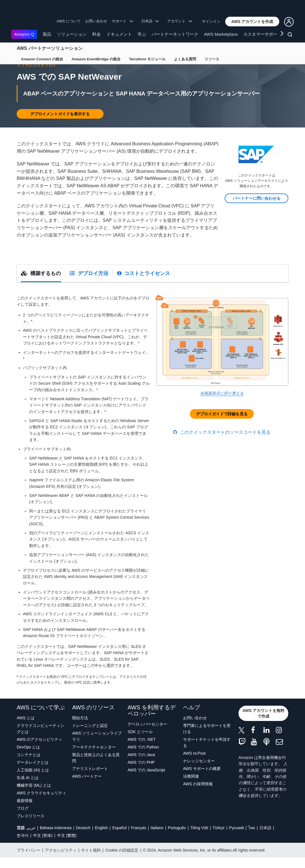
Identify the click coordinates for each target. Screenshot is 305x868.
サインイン (211, 21)
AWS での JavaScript (146, 780)
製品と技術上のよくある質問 (96, 768)
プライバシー (29, 861)
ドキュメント (119, 34)
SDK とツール (140, 742)
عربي (31, 838)
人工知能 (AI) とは (33, 780)
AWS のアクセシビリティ (39, 750)
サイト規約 (91, 861)
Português (177, 838)
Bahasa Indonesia (56, 838)
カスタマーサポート (262, 34)
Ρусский (237, 838)
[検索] (291, 35)
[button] (252, 22)
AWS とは (26, 728)
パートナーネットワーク (175, 34)
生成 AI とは (28, 788)
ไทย (252, 838)
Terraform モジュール (147, 59)
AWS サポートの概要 (202, 779)
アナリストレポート (90, 779)
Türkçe (219, 838)
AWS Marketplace (221, 34)
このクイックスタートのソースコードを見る (222, 443)
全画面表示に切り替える (222, 404)
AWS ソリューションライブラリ (97, 747)
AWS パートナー (87, 787)
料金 (96, 34)
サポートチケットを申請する (207, 753)
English (101, 838)
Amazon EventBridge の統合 (96, 59)
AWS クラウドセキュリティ (41, 803)
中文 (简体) (43, 846)
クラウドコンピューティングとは (40, 739)
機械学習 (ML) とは (34, 796)
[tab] (41, 284)
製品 (47, 34)
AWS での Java (141, 765)
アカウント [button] (180, 21)
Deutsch (83, 838)
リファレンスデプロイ (36, 76)
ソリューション (72, 34)
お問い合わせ (96, 21)
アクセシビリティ (61, 861)
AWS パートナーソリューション (50, 48)
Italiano (157, 838)
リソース (212, 59)
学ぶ (142, 34)
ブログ (23, 819)
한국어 (23, 846)
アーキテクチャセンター (94, 758)
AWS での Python (143, 758)
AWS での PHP (141, 773)
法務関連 (191, 787)
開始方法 (80, 728)
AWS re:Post (194, 764)
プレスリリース (31, 826)
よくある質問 (185, 59)
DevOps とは (28, 758)
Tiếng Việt (199, 838)
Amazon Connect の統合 (42, 59)
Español (120, 838)
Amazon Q (24, 34)
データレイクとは (33, 773)
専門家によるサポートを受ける (207, 739)
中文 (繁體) (67, 846)
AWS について (69, 21)
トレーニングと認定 (90, 736)
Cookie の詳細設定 (122, 861)
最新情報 (25, 811)
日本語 (265, 838)
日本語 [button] (150, 21)
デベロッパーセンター (147, 735)
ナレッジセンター (199, 771)
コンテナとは (29, 765)
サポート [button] (122, 21)
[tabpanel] (152, 501)
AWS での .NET (142, 750)
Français (139, 838)
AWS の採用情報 (198, 794)
